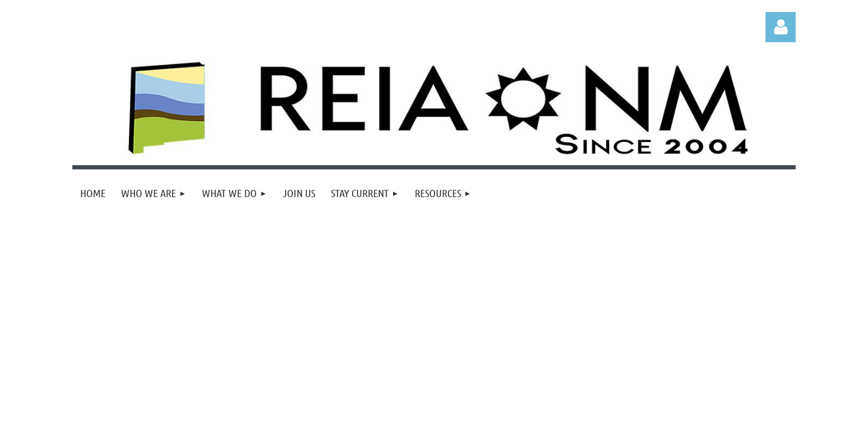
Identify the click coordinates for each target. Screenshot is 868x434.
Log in (781, 27)
